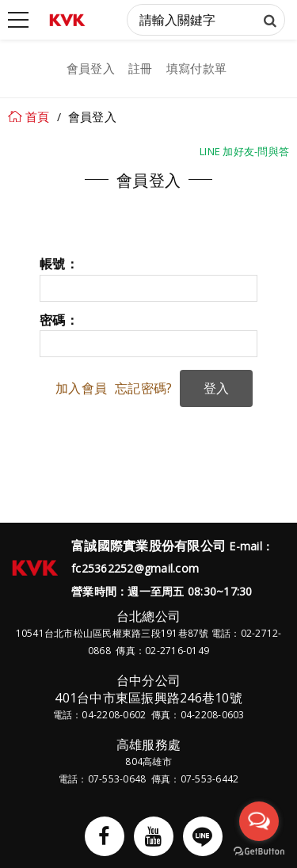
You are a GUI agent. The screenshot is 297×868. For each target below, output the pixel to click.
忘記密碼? (143, 388)
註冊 (141, 68)
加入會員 (81, 388)
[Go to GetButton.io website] (259, 852)
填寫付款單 (196, 68)
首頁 (38, 116)
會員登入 (91, 68)
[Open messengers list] (259, 821)
